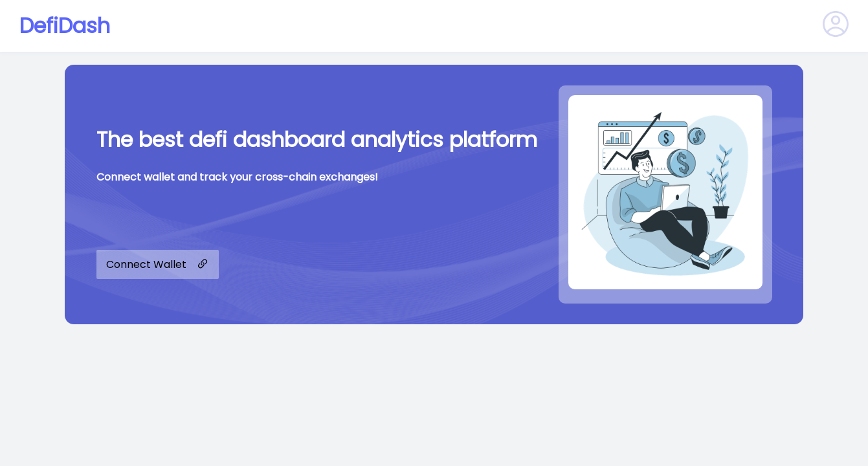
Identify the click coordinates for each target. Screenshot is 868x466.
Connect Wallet (158, 264)
